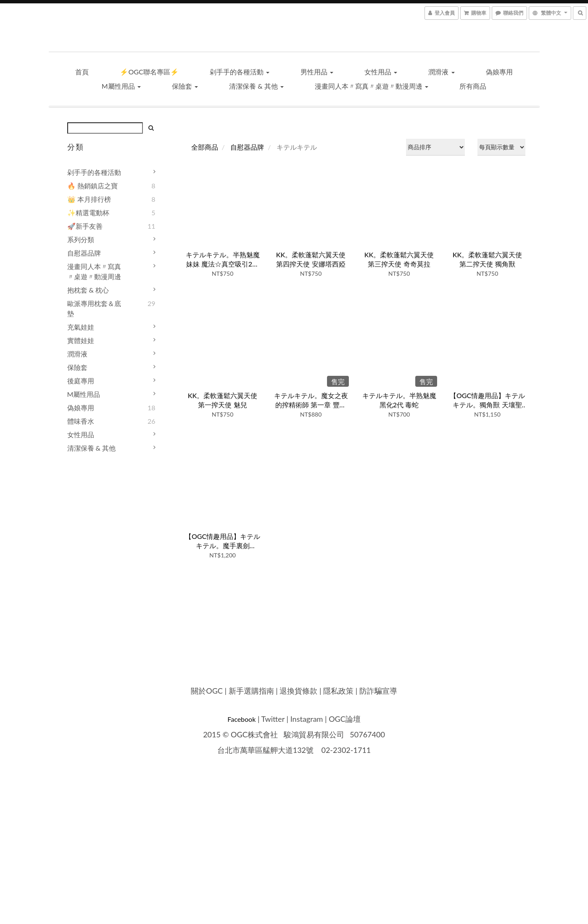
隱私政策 (338, 691)
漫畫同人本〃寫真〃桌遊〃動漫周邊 (372, 86)
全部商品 (205, 147)
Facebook (241, 719)
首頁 (82, 72)
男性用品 (317, 72)
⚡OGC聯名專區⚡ (149, 72)
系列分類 (81, 239)
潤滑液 (441, 72)
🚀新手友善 (85, 226)
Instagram (307, 719)
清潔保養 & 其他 (256, 86)
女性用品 (381, 72)
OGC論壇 (345, 719)
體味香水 (81, 421)
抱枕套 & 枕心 (88, 290)
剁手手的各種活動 (240, 72)
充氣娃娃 (81, 327)
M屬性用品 (121, 86)
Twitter (273, 719)
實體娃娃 (81, 340)
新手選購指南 (251, 691)
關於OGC (207, 691)
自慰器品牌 (84, 253)
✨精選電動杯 (88, 213)
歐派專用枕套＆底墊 (94, 308)
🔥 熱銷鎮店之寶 (92, 186)
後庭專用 (81, 381)
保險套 (185, 86)
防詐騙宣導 (378, 691)
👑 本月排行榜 (89, 199)
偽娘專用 (499, 72)
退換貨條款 (298, 691)
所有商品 (473, 86)
